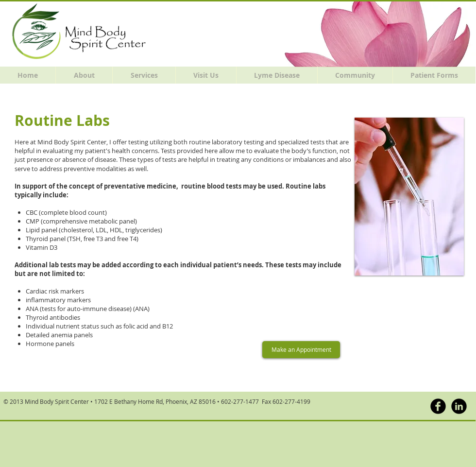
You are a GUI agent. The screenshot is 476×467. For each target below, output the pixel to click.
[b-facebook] (438, 406)
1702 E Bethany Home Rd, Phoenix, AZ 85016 (155, 401)
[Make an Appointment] (301, 350)
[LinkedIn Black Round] (459, 406)
